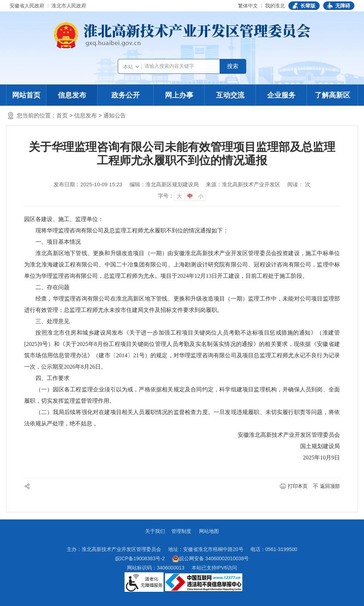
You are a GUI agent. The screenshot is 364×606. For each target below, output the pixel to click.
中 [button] (190, 196)
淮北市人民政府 (69, 6)
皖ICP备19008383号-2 (140, 558)
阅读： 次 (299, 184)
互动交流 (230, 95)
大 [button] (179, 196)
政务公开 (126, 95)
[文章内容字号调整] (182, 196)
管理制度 (181, 531)
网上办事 (179, 95)
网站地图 (209, 531)
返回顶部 (330, 486)
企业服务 (281, 95)
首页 (62, 115)
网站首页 (26, 95)
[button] (304, 6)
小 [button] (201, 196)
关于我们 (155, 531)
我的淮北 (275, 6)
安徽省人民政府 (27, 6)
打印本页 (298, 486)
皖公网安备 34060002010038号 (211, 559)
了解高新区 (332, 95)
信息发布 (72, 95)
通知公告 (115, 115)
